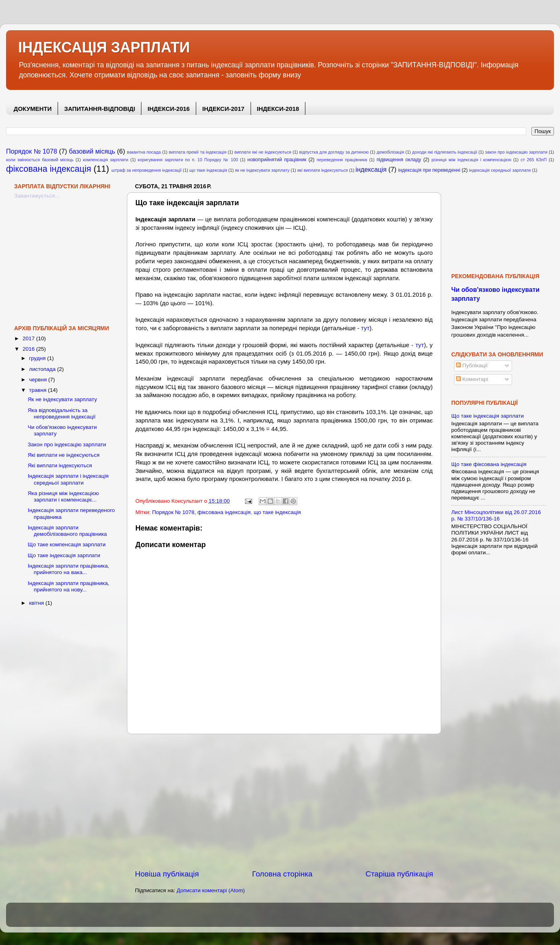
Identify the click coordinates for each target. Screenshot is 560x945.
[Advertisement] (284, 801)
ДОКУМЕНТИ (33, 109)
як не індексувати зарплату (262, 170)
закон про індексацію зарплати (516, 152)
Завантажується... (37, 196)
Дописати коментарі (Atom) (211, 890)
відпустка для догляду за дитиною (334, 152)
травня (38, 390)
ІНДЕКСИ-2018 (278, 109)
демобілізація (390, 152)
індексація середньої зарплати (500, 170)
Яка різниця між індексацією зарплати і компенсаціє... (63, 496)
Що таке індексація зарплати (64, 555)
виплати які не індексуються (263, 152)
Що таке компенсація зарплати (67, 544)
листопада (43, 369)
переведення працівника (342, 160)
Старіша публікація (399, 874)
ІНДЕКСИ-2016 (169, 109)
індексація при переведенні (429, 170)
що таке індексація (208, 170)
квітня (37, 603)
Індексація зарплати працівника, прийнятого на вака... (68, 569)
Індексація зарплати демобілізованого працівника (67, 531)
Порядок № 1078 (32, 151)
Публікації (472, 365)
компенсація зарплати (106, 160)
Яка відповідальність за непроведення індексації (62, 413)
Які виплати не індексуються (64, 455)
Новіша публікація (167, 874)
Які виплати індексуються (60, 465)
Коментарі (472, 379)
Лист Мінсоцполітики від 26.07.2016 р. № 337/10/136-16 (496, 515)
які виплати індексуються (323, 170)
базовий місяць (92, 151)
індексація (371, 169)
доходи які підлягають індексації (445, 152)
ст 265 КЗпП (534, 160)
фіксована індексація (49, 169)
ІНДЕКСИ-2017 (223, 109)
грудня (38, 358)
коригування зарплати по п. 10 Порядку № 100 (188, 160)
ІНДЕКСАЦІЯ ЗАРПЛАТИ (104, 47)
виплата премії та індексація (198, 152)
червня (39, 380)
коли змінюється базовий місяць (40, 160)
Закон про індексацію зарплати (67, 444)
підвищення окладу (399, 160)
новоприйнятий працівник (277, 160)
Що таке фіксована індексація (489, 464)
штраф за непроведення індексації (147, 170)
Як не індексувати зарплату (62, 399)
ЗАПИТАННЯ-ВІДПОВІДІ (100, 109)
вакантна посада (144, 152)
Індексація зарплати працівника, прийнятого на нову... (68, 586)
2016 (29, 349)
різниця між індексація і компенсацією (471, 160)
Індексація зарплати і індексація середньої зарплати (68, 479)
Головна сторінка (282, 874)
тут (365, 328)
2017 (29, 338)
